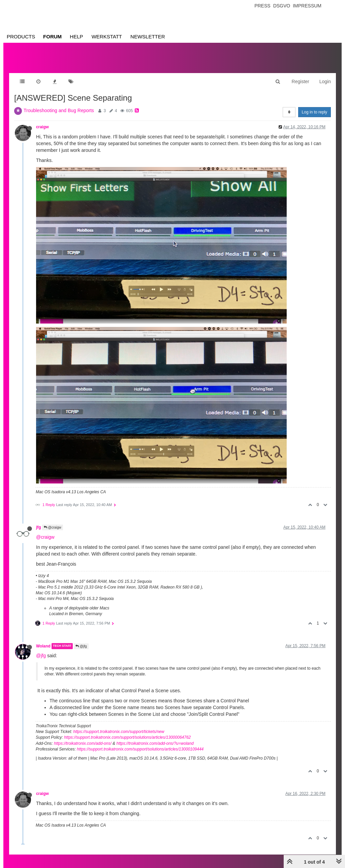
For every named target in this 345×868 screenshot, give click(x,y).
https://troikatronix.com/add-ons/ (83, 743)
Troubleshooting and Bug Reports (59, 110)
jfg (39, 527)
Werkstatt (107, 37)
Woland (43, 646)
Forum (52, 37)
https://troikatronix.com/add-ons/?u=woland (155, 743)
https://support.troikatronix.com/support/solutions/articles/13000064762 (127, 737)
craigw (42, 127)
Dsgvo (282, 6)
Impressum (307, 6)
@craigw (53, 527)
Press (262, 6)
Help (76, 37)
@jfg (81, 646)
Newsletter (148, 37)
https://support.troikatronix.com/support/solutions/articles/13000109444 (140, 749)
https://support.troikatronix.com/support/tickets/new (119, 732)
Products (21, 37)
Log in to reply (315, 112)
